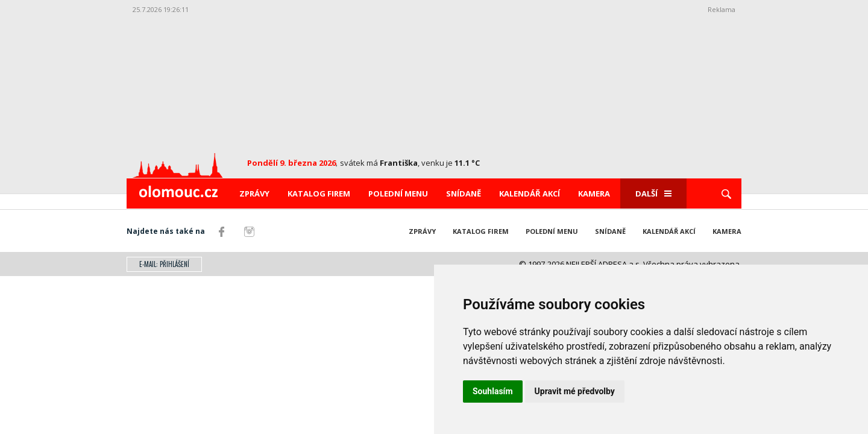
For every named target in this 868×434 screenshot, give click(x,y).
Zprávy (254, 193)
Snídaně (464, 193)
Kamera (594, 193)
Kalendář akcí (530, 193)
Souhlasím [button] (493, 391)
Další (653, 193)
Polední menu (398, 193)
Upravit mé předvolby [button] (575, 391)
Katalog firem (319, 193)
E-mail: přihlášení (164, 264)
